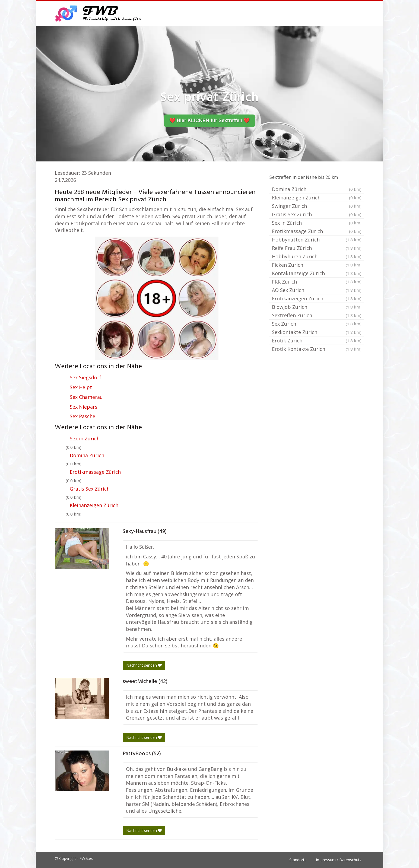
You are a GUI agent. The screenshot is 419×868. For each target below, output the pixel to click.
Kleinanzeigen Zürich (94, 505)
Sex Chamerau (86, 397)
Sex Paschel (83, 416)
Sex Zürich (317, 324)
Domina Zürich (87, 455)
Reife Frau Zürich (317, 248)
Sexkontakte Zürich (317, 332)
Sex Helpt (81, 387)
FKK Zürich (317, 282)
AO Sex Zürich (317, 290)
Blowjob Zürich (317, 307)
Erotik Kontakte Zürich (317, 349)
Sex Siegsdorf (85, 377)
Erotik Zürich (317, 341)
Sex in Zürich (85, 438)
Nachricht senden (144, 665)
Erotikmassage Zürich (95, 472)
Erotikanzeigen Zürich (317, 298)
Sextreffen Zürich (317, 315)
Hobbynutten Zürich (317, 240)
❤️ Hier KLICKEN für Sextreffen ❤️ (210, 120)
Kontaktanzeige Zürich (317, 273)
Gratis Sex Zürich (90, 489)
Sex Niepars (84, 407)
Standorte (298, 860)
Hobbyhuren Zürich (317, 256)
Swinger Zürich (317, 206)
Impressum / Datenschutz (339, 860)
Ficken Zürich (317, 265)
